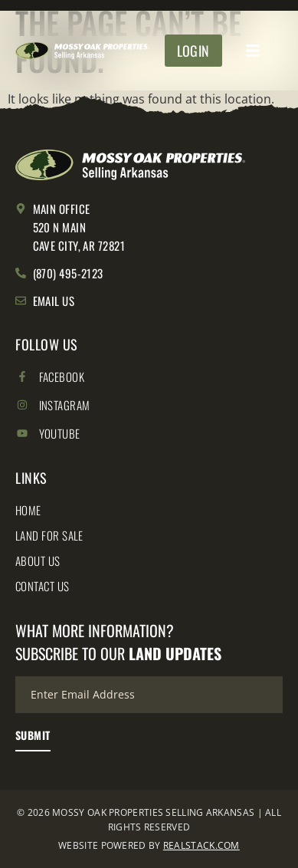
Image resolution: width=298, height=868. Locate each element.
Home (28, 510)
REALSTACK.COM (201, 845)
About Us (38, 561)
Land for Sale (49, 535)
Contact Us (43, 586)
